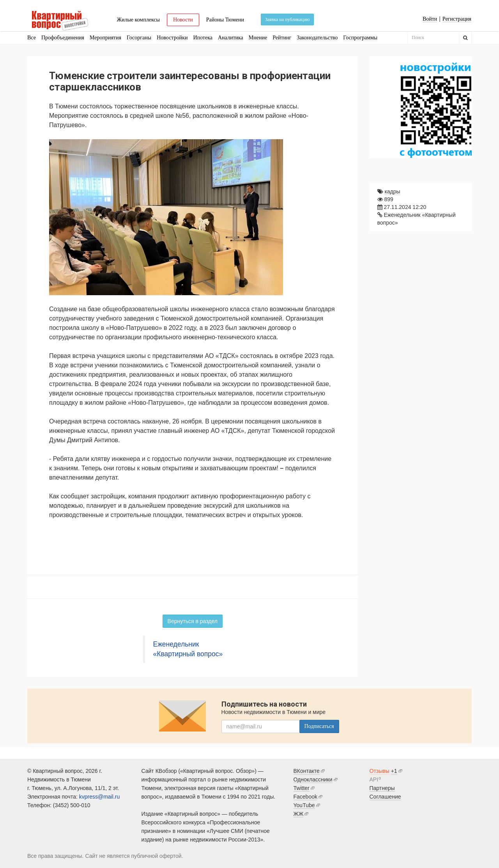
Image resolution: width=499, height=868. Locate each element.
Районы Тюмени (225, 20)
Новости (183, 20)
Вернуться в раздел (193, 621)
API (374, 779)
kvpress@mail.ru (99, 797)
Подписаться (319, 726)
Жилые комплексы (138, 20)
